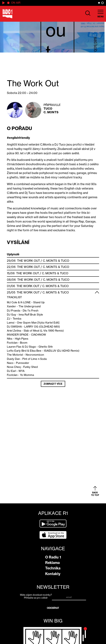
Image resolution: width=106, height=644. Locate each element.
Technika (53, 568)
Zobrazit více (53, 384)
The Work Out (28, 261)
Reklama (52, 563)
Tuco (48, 109)
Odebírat (53, 608)
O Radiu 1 (53, 557)
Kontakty (53, 574)
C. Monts (51, 112)
